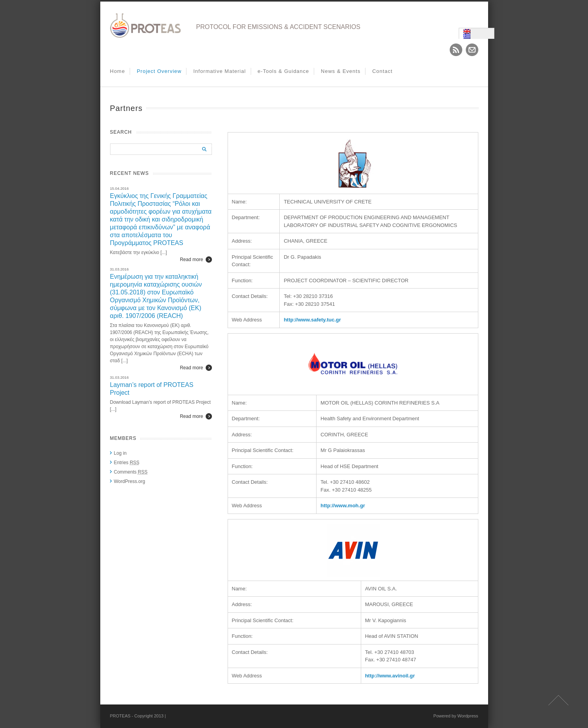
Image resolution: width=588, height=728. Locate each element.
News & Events (341, 71)
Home (118, 71)
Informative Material (219, 71)
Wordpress (468, 716)
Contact (382, 71)
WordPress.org (130, 481)
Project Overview (159, 71)
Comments (131, 472)
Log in (120, 453)
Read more (191, 260)
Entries (127, 463)
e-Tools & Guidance (283, 71)
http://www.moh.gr (343, 506)
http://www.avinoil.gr (390, 676)
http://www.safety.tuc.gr (312, 320)
